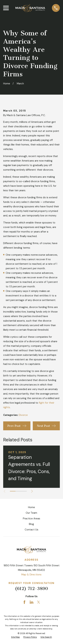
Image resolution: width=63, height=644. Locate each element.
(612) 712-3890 (32, 589)
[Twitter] (39, 602)
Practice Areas (32, 519)
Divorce (23, 415)
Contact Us (32, 530)
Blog (31, 524)
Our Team (31, 513)
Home (32, 507)
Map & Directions (31, 575)
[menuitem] (15, 637)
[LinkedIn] (32, 602)
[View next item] (32, 491)
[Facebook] (24, 602)
